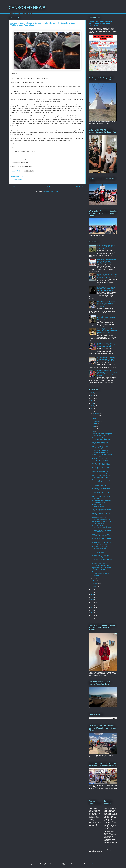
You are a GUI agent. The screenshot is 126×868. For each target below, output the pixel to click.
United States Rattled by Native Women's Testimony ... (101, 539)
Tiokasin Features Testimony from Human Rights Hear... (102, 435)
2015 (93, 597)
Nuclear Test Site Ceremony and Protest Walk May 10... (102, 543)
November (96, 416)
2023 (93, 401)
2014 (93, 600)
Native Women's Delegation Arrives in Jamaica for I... (100, 548)
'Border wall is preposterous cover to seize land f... (102, 456)
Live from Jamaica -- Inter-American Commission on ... (101, 518)
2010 (93, 610)
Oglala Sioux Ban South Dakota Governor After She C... (102, 569)
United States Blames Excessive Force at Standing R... (102, 489)
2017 (93, 592)
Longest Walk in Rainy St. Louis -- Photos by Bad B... (102, 523)
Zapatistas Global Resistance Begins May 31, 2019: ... (101, 451)
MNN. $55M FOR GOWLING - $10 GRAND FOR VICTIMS (101, 535)
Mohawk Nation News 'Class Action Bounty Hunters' (101, 447)
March (95, 581)
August (95, 424)
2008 (93, 615)
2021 (93, 406)
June (94, 429)
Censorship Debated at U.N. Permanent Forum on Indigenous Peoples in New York (107, 330)
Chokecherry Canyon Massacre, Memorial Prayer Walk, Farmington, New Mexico (102, 23)
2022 (93, 403)
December (96, 413)
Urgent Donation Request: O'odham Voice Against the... (101, 439)
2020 (93, 408)
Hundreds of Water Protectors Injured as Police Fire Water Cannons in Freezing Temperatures (106, 304)
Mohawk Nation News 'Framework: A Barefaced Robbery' (100, 574)
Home (48, 186)
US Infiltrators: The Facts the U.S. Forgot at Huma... (102, 468)
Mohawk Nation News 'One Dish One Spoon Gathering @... (102, 476)
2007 (93, 618)
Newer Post (15, 186)
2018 (93, 589)
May (94, 431)
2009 (93, 613)
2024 (93, 398)
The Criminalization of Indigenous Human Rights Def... (102, 560)
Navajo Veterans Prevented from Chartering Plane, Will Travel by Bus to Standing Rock (107, 276)
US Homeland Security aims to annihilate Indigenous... (101, 485)
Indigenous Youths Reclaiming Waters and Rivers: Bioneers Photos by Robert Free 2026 (106, 359)
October (95, 419)
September (96, 421)
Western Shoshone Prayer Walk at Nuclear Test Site (102, 531)
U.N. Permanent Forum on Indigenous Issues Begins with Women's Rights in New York (106, 345)
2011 (93, 608)
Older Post (80, 186)
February (95, 584)
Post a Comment (18, 180)
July (94, 426)
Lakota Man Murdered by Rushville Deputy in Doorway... (102, 527)
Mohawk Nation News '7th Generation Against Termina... (102, 464)
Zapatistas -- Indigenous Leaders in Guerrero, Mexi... (102, 552)
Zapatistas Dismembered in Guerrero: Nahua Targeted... (101, 472)
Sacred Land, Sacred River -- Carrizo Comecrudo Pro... (101, 443)
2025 (93, 395)
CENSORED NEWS (27, 8)
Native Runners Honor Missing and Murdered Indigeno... (101, 460)
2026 (93, 393)
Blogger (94, 864)
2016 (93, 595)
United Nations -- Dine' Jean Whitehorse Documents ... (101, 564)
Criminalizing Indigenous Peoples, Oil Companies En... (102, 481)
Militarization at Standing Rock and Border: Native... (101, 514)
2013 (93, 602)
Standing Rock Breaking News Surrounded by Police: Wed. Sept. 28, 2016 (106, 247)
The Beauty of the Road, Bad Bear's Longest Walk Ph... (101, 493)
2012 (93, 605)
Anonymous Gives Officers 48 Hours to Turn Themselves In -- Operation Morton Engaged (106, 289)
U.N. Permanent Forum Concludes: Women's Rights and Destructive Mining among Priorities (107, 373)
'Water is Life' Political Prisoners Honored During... (102, 510)
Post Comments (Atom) (51, 192)
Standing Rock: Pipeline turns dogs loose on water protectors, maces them (107, 318)
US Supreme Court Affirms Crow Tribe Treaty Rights (102, 502)
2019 (93, 411)
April (94, 578)
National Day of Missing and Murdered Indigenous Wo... (101, 556)
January (95, 586)
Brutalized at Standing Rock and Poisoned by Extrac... (102, 506)
